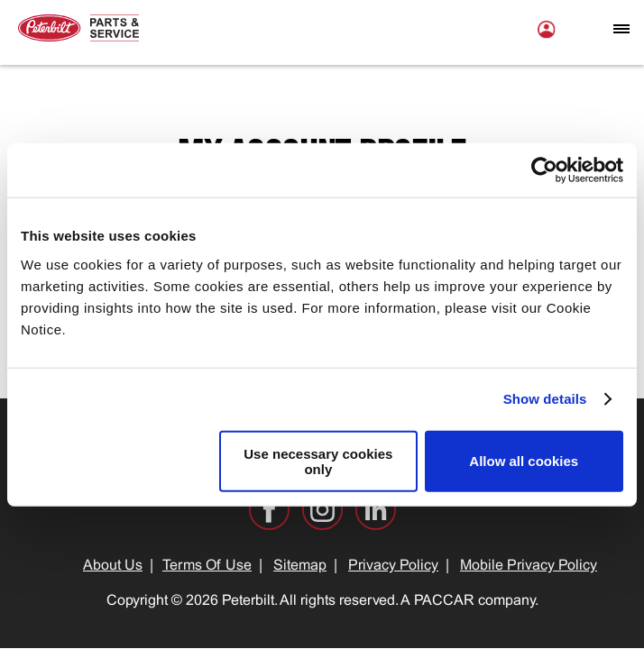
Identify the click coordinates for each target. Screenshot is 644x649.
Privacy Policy (393, 566)
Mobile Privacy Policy (529, 566)
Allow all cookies (524, 461)
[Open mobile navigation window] (621, 29)
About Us (113, 566)
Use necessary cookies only (318, 461)
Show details (545, 399)
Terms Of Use (207, 566)
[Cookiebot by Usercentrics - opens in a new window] (544, 170)
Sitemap (300, 566)
